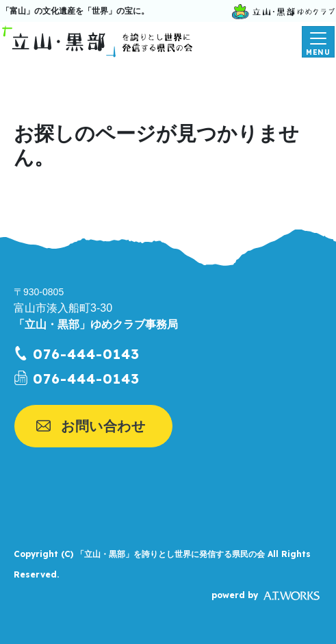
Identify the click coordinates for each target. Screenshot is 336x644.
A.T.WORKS (292, 596)
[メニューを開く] (318, 42)
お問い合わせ (103, 426)
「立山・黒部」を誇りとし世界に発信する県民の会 (170, 554)
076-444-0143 (86, 354)
